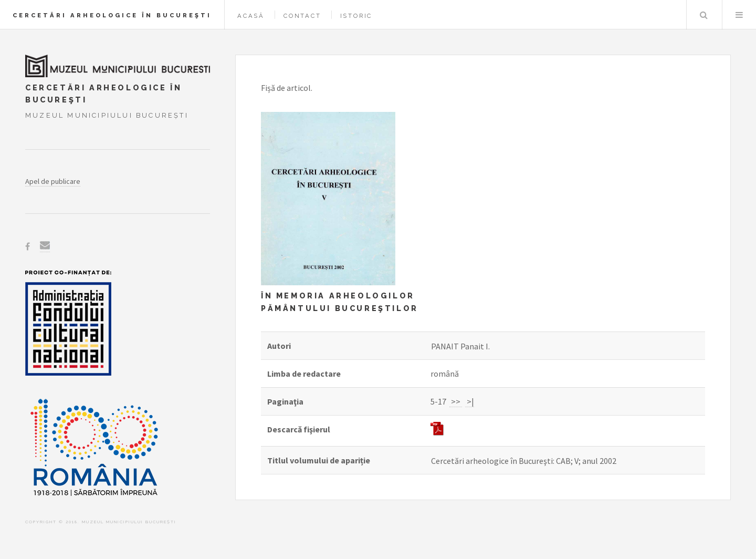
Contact (302, 16)
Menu (739, 15)
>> (456, 401)
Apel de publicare (53, 181)
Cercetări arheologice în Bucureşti (112, 15)
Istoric (356, 16)
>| (470, 401)
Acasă (251, 16)
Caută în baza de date (703, 15)
